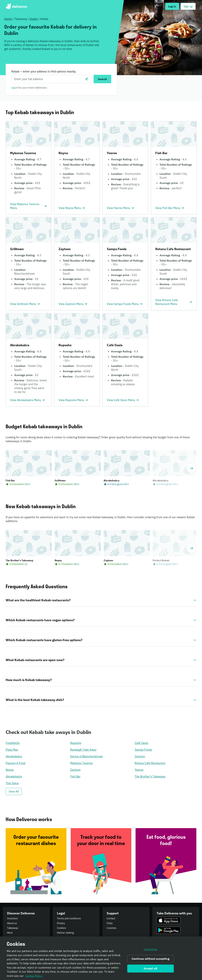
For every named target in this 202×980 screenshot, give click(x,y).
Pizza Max (12, 750)
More (10, 933)
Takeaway (13, 928)
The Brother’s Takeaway (150, 776)
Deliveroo (16, 6)
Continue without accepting (151, 960)
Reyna (10, 770)
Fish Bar (75, 776)
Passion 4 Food (15, 763)
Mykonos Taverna (81, 763)
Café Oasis (141, 743)
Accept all (150, 969)
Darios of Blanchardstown (87, 756)
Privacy (61, 923)
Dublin (34, 19)
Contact (111, 918)
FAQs (110, 923)
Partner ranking (65, 933)
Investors (12, 918)
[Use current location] (87, 79)
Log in (15, 88)
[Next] (191, 468)
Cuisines (111, 928)
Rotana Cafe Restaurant (150, 763)
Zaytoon (140, 756)
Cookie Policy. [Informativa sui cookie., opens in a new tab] (34, 977)
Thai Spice (12, 783)
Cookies (61, 928)
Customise (150, 950)
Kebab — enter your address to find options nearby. (44, 71)
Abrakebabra (14, 756)
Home (8, 19)
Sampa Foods (143, 750)
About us (12, 923)
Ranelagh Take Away (83, 750)
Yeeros (139, 770)
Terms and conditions (69, 918)
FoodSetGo (13, 743)
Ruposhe (76, 743)
